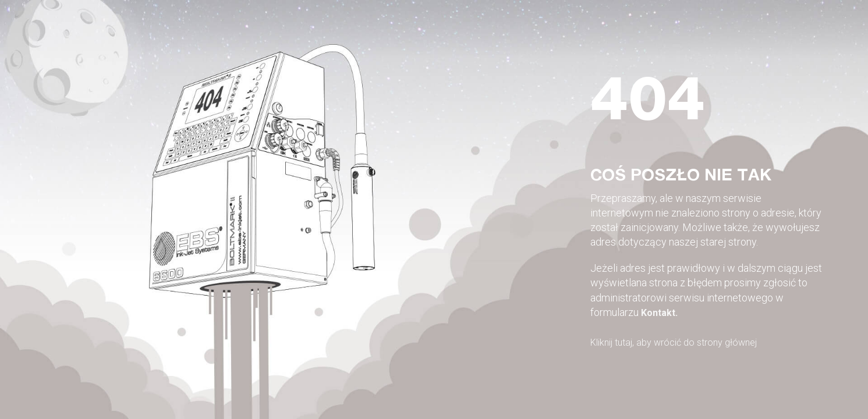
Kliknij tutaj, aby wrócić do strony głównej (683, 342)
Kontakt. (662, 312)
